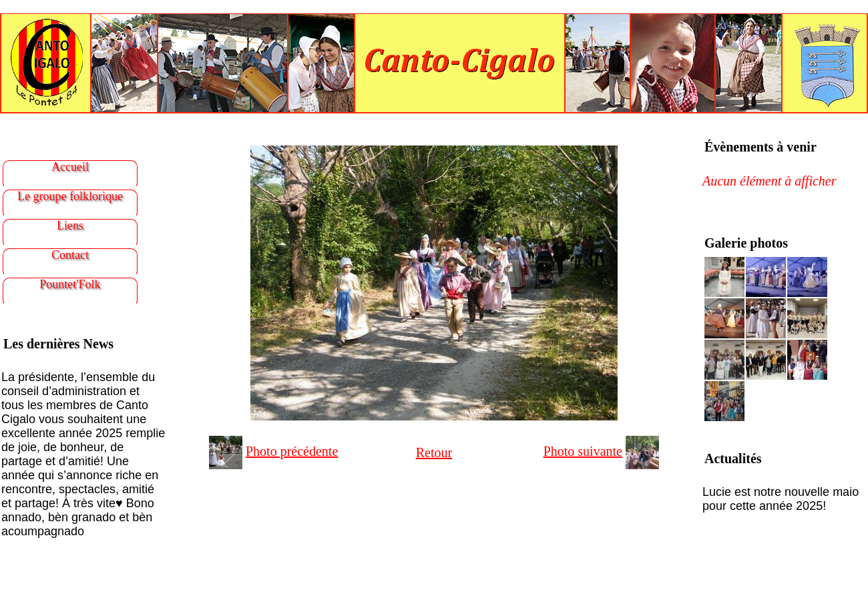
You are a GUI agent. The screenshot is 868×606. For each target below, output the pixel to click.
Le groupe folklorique (70, 196)
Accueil (70, 167)
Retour (434, 452)
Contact (70, 255)
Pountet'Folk (70, 284)
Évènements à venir (761, 147)
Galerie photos (746, 243)
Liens (70, 226)
